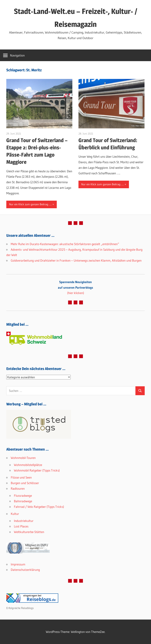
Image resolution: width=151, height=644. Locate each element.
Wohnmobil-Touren (23, 458)
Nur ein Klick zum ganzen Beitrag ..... (30, 204)
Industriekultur (24, 521)
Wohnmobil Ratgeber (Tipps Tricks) (37, 470)
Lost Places (21, 526)
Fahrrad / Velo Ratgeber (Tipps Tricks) (39, 507)
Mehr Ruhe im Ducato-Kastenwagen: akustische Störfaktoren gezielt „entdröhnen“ (65, 244)
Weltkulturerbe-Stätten (29, 532)
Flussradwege (23, 496)
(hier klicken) (75, 287)
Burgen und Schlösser (25, 483)
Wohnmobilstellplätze (28, 465)
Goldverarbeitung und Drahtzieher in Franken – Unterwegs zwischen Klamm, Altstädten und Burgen (76, 260)
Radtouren (18, 488)
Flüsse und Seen (21, 477)
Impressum (18, 564)
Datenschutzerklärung (25, 570)
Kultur (15, 514)
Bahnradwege (23, 501)
